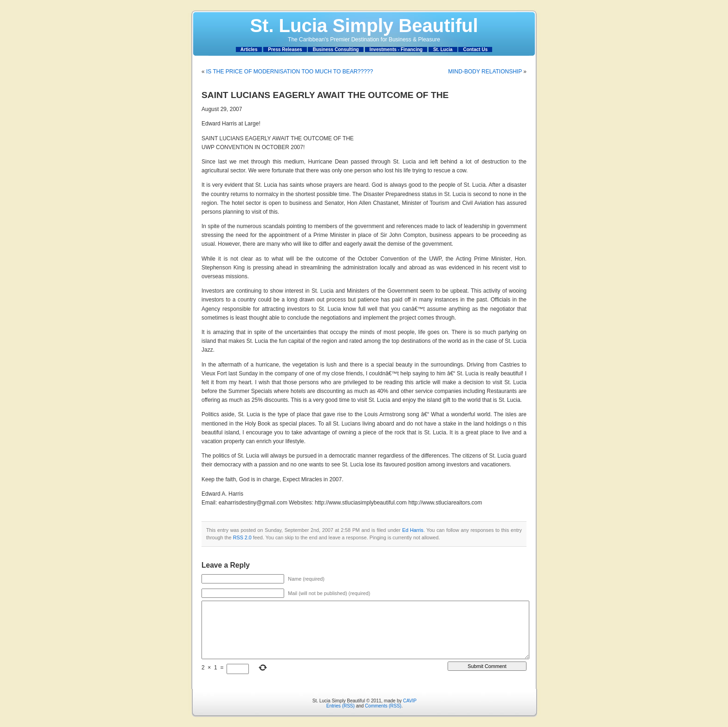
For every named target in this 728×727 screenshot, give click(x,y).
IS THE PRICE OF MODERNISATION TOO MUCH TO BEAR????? (289, 72)
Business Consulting (335, 49)
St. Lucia (443, 49)
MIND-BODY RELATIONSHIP (485, 72)
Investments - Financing (396, 49)
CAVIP (410, 701)
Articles (249, 49)
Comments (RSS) (383, 706)
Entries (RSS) (341, 706)
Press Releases (285, 49)
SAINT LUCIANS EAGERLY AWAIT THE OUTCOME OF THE (325, 95)
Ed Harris (413, 530)
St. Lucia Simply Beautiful (364, 26)
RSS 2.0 (242, 537)
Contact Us (475, 49)
